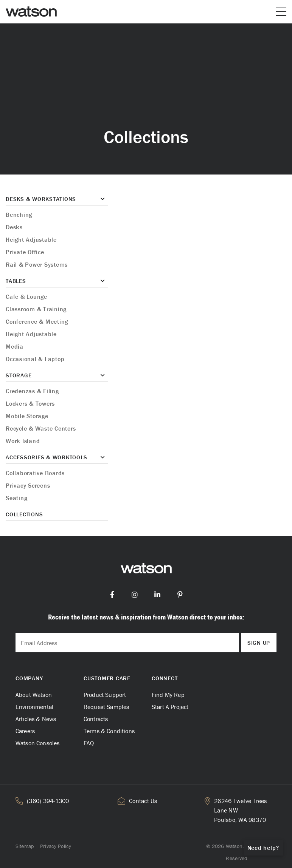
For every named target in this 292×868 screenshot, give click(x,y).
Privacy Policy (56, 846)
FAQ (89, 743)
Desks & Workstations (41, 199)
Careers (25, 731)
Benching (19, 215)
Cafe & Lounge (26, 297)
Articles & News (36, 719)
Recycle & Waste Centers (41, 428)
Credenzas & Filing (32, 391)
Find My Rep (168, 695)
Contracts (96, 719)
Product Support (105, 695)
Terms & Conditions (109, 731)
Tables (16, 281)
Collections (24, 514)
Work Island (23, 441)
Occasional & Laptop (35, 359)
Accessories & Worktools (46, 457)
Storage (19, 375)
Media (15, 346)
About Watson (34, 695)
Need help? (263, 848)
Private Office (25, 252)
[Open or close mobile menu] (281, 12)
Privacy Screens (28, 485)
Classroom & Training (36, 309)
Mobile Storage (27, 416)
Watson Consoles (37, 743)
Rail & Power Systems (37, 264)
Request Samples (106, 707)
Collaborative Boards (35, 473)
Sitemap (25, 846)
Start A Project (170, 707)
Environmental (34, 707)
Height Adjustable (31, 239)
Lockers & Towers (30, 403)
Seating (16, 498)
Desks (14, 227)
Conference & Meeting (37, 321)
